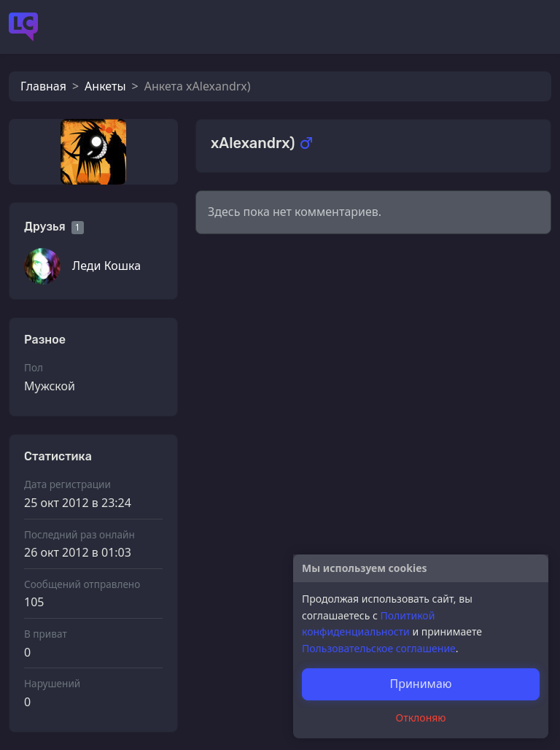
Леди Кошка (106, 266)
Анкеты (105, 86)
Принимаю (420, 684)
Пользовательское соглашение (379, 648)
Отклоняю (421, 718)
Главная (43, 86)
